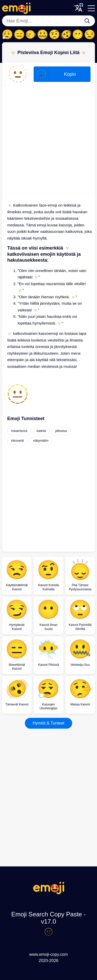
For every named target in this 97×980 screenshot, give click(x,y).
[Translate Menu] (78, 8)
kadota (41, 431)
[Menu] (91, 8)
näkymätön (41, 441)
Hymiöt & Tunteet (48, 723)
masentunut (19, 431)
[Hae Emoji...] (87, 21)
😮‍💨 (7, 35)
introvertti (17, 441)
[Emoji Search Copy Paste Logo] (49, 893)
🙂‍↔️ (31, 35)
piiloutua (61, 431)
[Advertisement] (48, 139)
